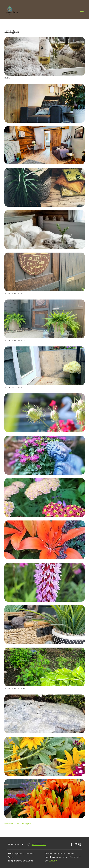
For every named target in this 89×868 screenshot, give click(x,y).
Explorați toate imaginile (18, 824)
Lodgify (53, 861)
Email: (11, 857)
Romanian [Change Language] (16, 845)
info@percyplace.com (20, 861)
